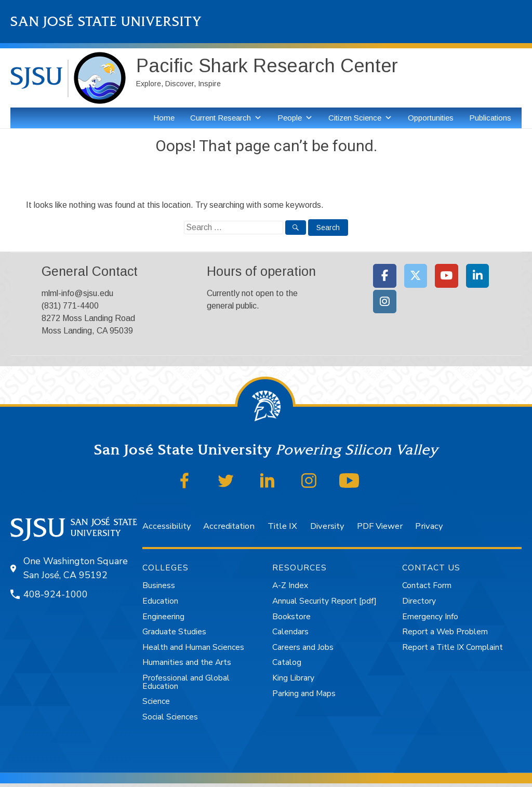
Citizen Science (355, 118)
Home (164, 118)
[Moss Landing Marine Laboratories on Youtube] (447, 276)
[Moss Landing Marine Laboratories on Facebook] (385, 276)
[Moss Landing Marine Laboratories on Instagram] (385, 302)
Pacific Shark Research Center (267, 66)
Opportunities (431, 118)
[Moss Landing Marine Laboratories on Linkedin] (478, 276)
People (290, 118)
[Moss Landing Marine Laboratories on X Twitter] (416, 276)
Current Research (221, 118)
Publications (490, 118)
